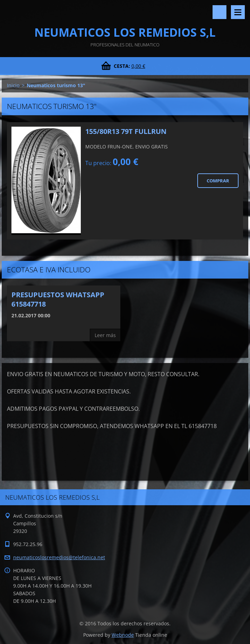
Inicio (13, 85)
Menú (238, 12)
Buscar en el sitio (219, 12)
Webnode (123, 635)
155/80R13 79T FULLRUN (126, 131)
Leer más (105, 335)
